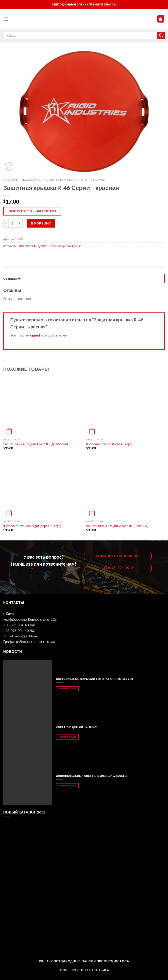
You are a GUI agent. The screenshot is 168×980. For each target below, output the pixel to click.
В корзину (41, 223)
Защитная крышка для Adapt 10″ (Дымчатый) (36, 444)
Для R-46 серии (93, 180)
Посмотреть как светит (33, 211)
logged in (36, 335)
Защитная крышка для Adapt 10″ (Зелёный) (117, 526)
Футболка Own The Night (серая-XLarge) (32, 526)
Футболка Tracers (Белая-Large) (109, 444)
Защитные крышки (61, 180)
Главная (10, 180)
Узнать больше (67, 688)
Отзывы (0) (12, 279)
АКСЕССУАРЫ (31, 180)
